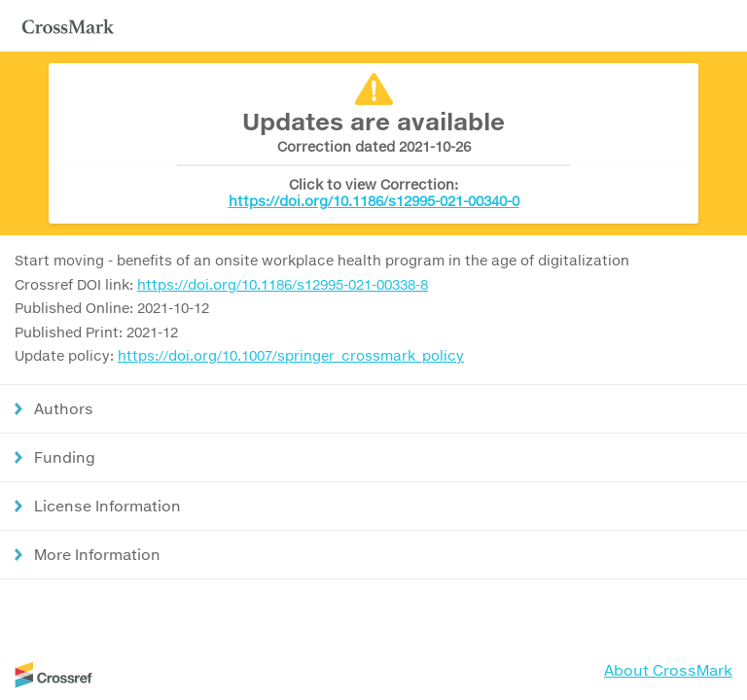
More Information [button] (97, 554)
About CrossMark (668, 670)
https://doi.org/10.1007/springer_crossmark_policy (291, 355)
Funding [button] (65, 457)
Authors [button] (64, 408)
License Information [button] (107, 506)
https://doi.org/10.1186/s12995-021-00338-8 (283, 284)
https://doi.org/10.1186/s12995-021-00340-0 (374, 201)
